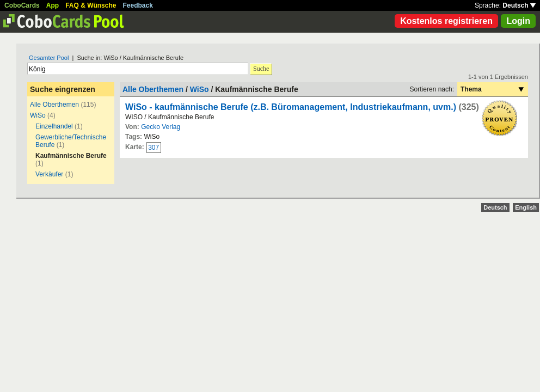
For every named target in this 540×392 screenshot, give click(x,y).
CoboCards (22, 5)
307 (154, 148)
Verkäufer (49, 174)
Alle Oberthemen (54, 105)
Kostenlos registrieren (446, 21)
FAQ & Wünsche (91, 5)
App (53, 5)
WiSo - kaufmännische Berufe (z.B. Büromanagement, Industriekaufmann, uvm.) (291, 107)
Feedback (138, 5)
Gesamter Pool (49, 58)
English (526, 207)
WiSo (38, 115)
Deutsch (519, 5)
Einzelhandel (54, 126)
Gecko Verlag (161, 127)
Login (518, 21)
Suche (261, 69)
